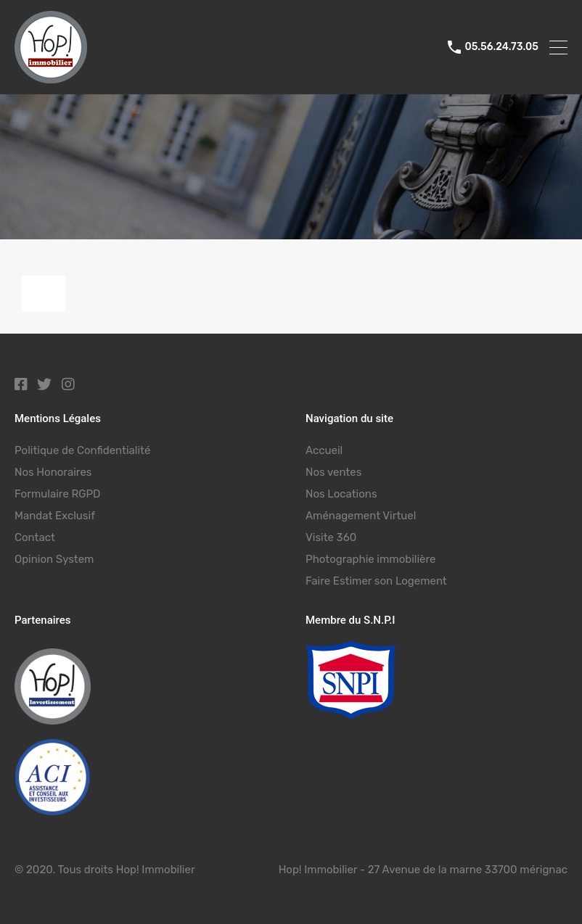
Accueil (324, 450)
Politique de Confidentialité (82, 450)
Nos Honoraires (53, 472)
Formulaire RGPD (57, 494)
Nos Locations (341, 494)
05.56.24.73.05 (501, 47)
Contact (35, 537)
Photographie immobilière (370, 559)
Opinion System (54, 559)
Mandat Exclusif (55, 516)
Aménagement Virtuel (361, 516)
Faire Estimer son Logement (376, 581)
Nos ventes (333, 472)
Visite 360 (331, 537)
